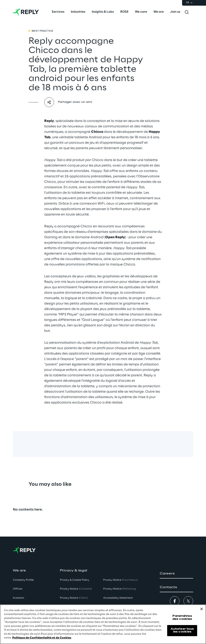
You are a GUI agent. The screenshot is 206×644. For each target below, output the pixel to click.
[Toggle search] (187, 12)
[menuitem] (58, 12)
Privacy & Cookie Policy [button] (75, 580)
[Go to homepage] (26, 12)
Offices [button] (18, 589)
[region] (103, 624)
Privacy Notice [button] (76, 589)
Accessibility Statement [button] (118, 598)
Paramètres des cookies (182, 617)
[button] (176, 574)
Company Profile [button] (23, 580)
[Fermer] (202, 609)
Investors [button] (19, 598)
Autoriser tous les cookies (182, 630)
